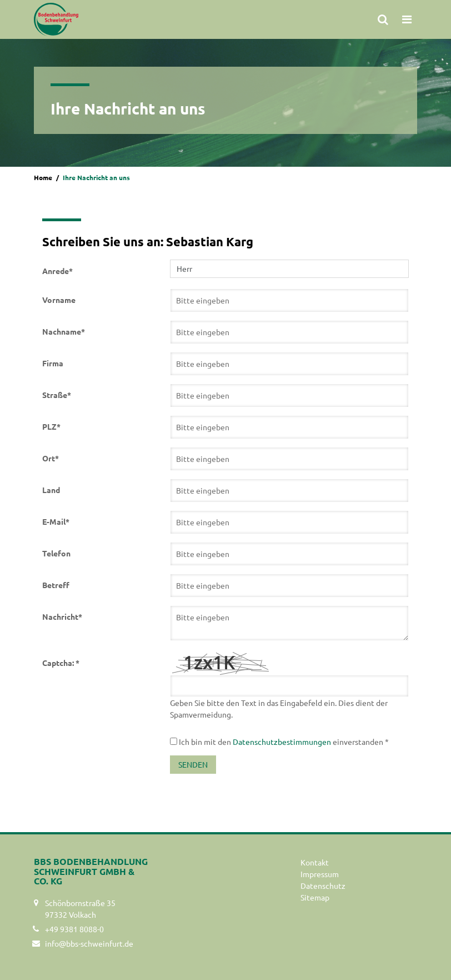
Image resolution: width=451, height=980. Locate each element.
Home (43, 177)
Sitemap (315, 897)
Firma (53, 363)
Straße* (57, 395)
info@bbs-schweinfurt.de (89, 943)
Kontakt (315, 862)
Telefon (56, 553)
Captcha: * (61, 663)
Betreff (56, 585)
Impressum (320, 874)
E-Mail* (56, 521)
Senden (193, 764)
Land (51, 490)
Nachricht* (62, 616)
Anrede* (57, 271)
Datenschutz (323, 886)
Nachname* (64, 331)
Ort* (51, 458)
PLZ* (51, 426)
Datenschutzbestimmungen (282, 742)
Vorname (59, 300)
